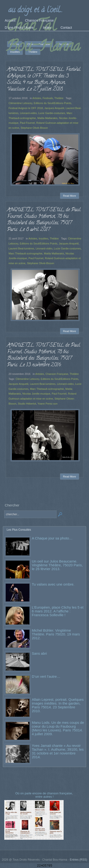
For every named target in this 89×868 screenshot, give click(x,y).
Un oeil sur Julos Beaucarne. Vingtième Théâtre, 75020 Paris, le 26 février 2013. (57, 565)
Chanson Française (57, 374)
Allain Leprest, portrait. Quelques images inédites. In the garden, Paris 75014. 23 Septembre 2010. (58, 705)
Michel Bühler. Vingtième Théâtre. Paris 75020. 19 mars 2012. (56, 634)
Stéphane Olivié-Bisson (34, 128)
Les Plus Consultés (19, 530)
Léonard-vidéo (28, 113)
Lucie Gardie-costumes (52, 113)
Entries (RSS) (78, 860)
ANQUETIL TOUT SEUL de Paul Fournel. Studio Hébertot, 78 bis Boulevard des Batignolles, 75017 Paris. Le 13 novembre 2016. (44, 355)
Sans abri (39, 653)
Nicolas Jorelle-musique (36, 394)
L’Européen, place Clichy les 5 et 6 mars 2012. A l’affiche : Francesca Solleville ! (58, 611)
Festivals (48, 98)
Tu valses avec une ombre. (53, 584)
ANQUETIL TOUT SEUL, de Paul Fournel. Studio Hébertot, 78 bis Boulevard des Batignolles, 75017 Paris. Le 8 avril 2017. (44, 220)
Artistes (37, 98)
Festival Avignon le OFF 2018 (26, 108)
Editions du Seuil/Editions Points (52, 103)
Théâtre (59, 98)
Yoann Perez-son (47, 404)
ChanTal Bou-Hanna (43, 37)
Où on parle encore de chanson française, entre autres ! (45, 795)
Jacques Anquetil (54, 108)
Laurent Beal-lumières (21, 248)
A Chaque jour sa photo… (52, 538)
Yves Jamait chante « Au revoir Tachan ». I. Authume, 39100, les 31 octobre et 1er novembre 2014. (58, 751)
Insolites (44, 238)
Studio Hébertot (27, 404)
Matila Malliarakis (48, 118)
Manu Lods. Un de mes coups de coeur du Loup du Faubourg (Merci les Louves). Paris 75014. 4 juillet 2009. (58, 728)
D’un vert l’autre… (46, 676)
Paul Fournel (27, 123)
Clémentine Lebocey (20, 103)
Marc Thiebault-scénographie (26, 253)
